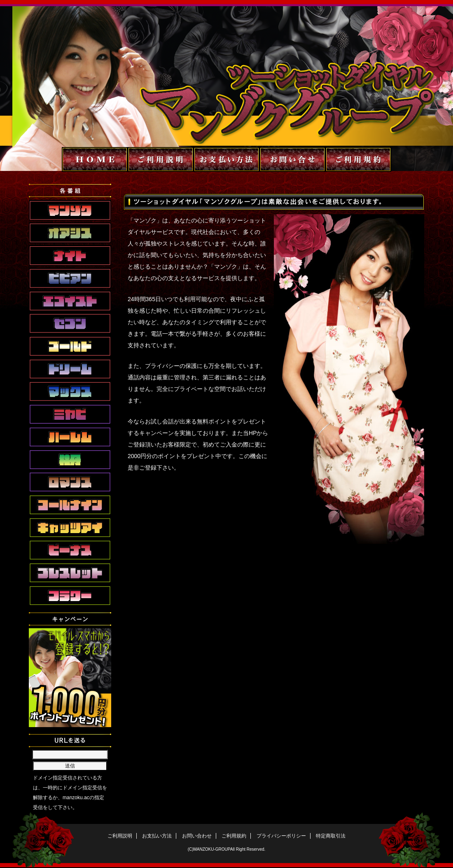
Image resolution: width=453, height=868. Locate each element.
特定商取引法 (331, 836)
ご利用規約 (234, 836)
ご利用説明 (120, 836)
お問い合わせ (197, 836)
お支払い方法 (157, 836)
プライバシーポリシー (281, 836)
